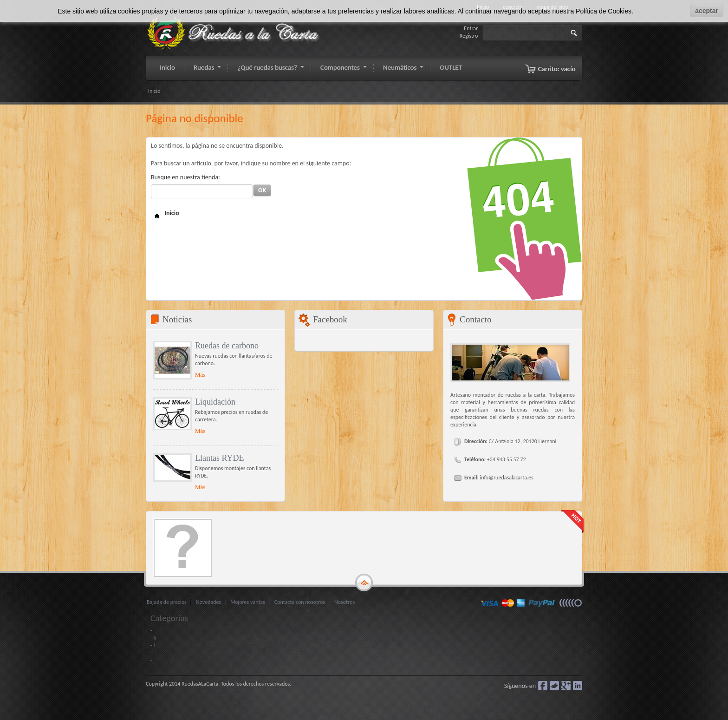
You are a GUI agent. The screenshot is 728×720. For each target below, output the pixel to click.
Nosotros (344, 602)
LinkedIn (578, 686)
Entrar (471, 28)
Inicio (154, 91)
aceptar (707, 11)
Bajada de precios (167, 602)
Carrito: (557, 69)
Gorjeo (554, 686)
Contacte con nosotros (300, 602)
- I (153, 645)
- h (153, 638)
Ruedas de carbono (227, 346)
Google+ (566, 686)
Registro (469, 36)
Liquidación (215, 402)
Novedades (208, 602)
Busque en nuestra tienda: (185, 177)
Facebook (543, 686)
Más (200, 375)
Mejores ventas (248, 602)
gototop (364, 583)
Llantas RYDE (220, 458)
